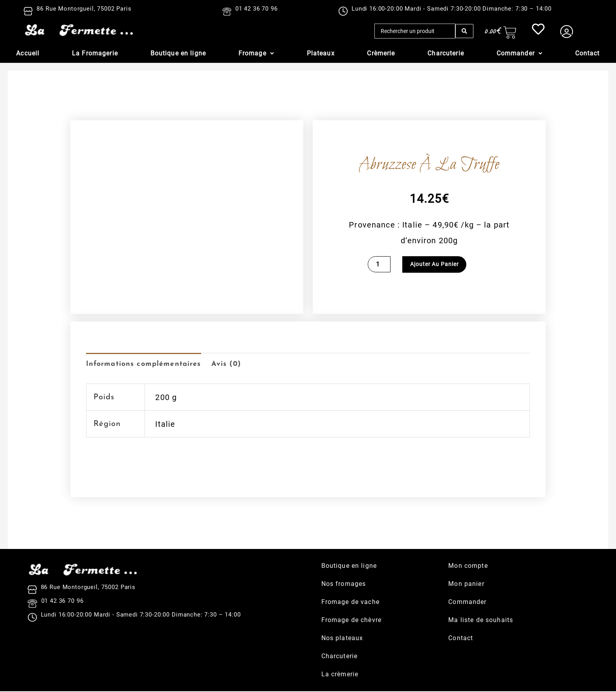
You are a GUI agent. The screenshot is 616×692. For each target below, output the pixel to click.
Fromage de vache (350, 603)
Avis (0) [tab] (239, 365)
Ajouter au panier (434, 264)
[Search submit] (464, 31)
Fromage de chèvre (351, 621)
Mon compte (468, 566)
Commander (520, 53)
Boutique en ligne (178, 53)
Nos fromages (344, 585)
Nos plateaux (342, 639)
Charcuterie (446, 53)
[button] (256, 53)
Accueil (28, 53)
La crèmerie (340, 675)
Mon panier (466, 585)
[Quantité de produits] (379, 264)
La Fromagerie (95, 53)
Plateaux (321, 53)
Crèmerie (381, 53)
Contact (588, 53)
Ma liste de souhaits (481, 621)
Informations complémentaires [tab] (149, 365)
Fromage (256, 53)
